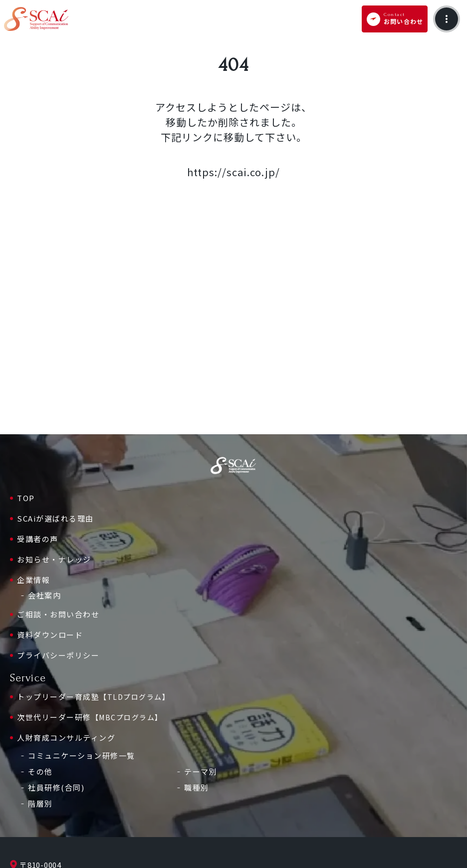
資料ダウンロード (50, 635)
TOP (26, 498)
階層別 (40, 803)
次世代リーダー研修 (90, 717)
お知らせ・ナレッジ (54, 559)
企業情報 (33, 580)
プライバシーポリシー (58, 655)
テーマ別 (201, 771)
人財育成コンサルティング (66, 737)
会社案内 (44, 595)
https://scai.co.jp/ (233, 172)
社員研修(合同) (56, 787)
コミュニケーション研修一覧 (82, 755)
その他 (40, 771)
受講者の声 (38, 539)
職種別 (197, 787)
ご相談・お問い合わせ (58, 614)
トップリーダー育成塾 (93, 697)
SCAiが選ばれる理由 (55, 518)
